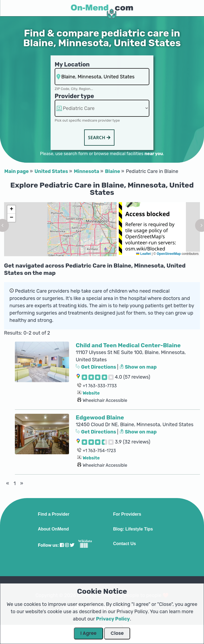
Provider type (74, 96)
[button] (11, 210)
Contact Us (124, 544)
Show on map (138, 367)
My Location (72, 64)
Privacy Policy (113, 619)
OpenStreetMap (169, 254)
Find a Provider (54, 514)
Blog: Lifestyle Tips (133, 529)
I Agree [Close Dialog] (88, 633)
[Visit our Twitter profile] (72, 545)
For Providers (127, 514)
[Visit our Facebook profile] (62, 545)
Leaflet (143, 254)
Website (91, 393)
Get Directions (96, 367)
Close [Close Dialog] (117, 633)
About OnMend (53, 529)
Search (99, 138)
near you (154, 154)
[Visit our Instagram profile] (67, 545)
